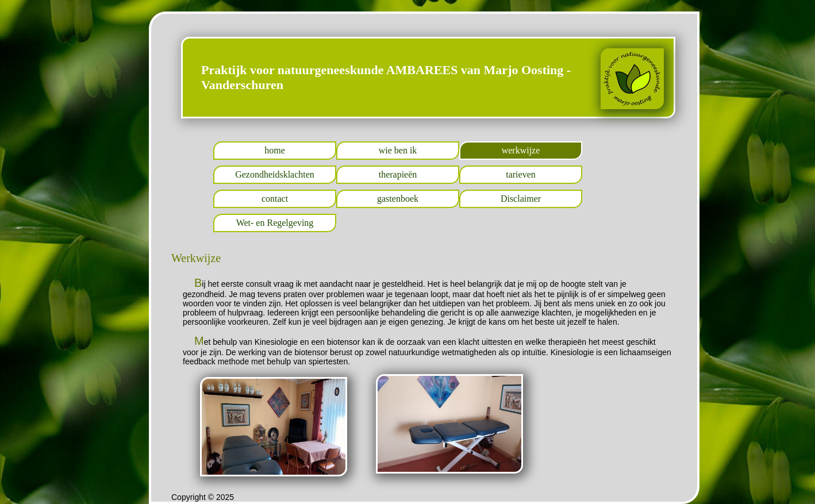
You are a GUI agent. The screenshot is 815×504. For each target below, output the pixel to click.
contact (275, 199)
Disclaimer (521, 199)
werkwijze (521, 150)
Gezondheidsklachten (275, 174)
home (275, 150)
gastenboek (398, 199)
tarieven (521, 174)
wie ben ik (398, 150)
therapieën (398, 174)
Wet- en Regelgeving (275, 223)
